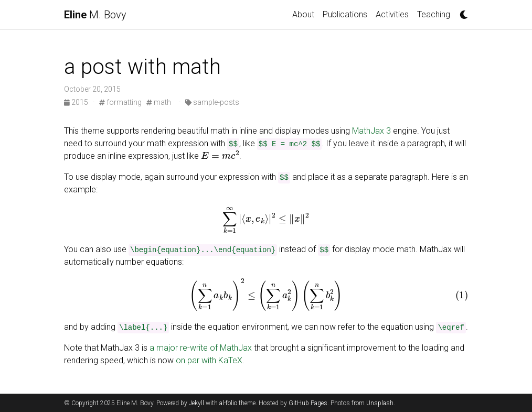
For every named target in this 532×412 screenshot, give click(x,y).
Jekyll (196, 403)
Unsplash (380, 403)
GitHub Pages (308, 403)
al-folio (228, 403)
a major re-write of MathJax (201, 348)
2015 (77, 102)
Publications (345, 14)
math (159, 102)
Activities (392, 14)
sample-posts (212, 102)
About (303, 14)
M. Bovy (95, 15)
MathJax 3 (371, 131)
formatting (120, 102)
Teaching (434, 14)
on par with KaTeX (209, 360)
